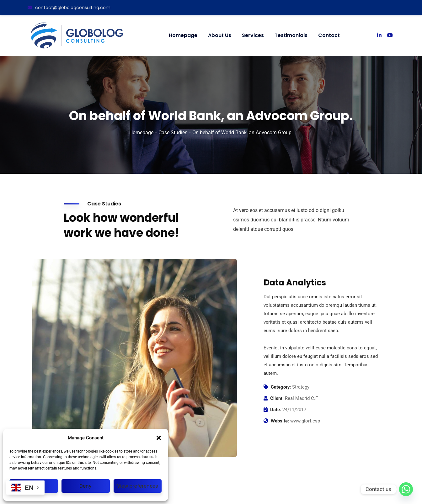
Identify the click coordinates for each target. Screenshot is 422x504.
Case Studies (173, 133)
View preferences (138, 486)
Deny (85, 486)
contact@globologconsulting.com (69, 8)
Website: (280, 421)
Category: (281, 387)
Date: (276, 410)
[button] (159, 438)
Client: (277, 398)
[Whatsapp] (406, 489)
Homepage (141, 133)
